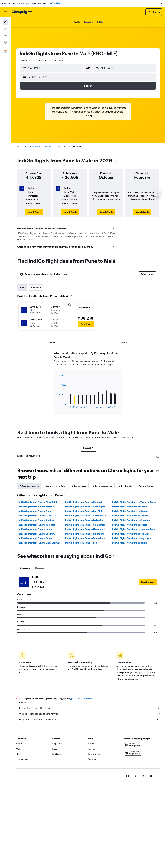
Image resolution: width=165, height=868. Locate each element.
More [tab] (124, 342)
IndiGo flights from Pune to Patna (35, 538)
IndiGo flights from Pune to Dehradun (84, 520)
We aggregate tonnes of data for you (90, 714)
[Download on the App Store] (133, 753)
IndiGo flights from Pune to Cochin (130, 507)
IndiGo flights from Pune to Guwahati (131, 520)
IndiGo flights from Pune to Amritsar (36, 520)
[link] (34, 212)
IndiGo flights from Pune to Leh (81, 543)
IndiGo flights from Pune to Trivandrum (85, 538)
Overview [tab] (25, 568)
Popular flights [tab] (146, 486)
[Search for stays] (5, 29)
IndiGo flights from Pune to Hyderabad (85, 529)
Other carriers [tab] (79, 486)
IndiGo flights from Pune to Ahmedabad (86, 516)
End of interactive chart (58, 406)
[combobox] (26, 60)
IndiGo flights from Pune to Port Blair (84, 511)
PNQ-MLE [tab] (88, 448)
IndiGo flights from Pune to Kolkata (130, 516)
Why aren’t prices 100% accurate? (90, 720)
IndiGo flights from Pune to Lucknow (37, 534)
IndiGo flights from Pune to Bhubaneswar (39, 543)
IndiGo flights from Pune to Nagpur (130, 511)
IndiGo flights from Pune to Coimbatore (85, 525)
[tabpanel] (88, 386)
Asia (27, 146)
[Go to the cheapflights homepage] (24, 12)
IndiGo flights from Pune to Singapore (85, 534)
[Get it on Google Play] (133, 745)
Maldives (36, 146)
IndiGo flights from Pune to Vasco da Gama (134, 502)
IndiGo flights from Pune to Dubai (35, 511)
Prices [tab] (52, 342)
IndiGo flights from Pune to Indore (130, 525)
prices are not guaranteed (82, 699)
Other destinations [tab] (102, 486)
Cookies (56, 3)
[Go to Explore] (5, 42)
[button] (161, 4)
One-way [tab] (36, 288)
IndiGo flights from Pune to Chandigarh (85, 507)
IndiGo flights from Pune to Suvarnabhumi (134, 529)
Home (19, 146)
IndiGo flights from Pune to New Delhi (37, 502)
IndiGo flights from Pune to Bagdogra (132, 538)
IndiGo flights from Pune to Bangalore (37, 516)
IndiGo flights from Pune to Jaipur (35, 529)
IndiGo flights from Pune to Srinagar (131, 534)
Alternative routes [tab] (29, 486)
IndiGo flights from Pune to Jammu (130, 543)
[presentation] (115, 161)
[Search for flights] (5, 22)
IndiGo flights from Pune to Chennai (83, 502)
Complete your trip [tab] (55, 486)
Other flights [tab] (125, 486)
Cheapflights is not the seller (90, 708)
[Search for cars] (5, 35)
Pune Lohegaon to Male (53, 146)
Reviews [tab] (40, 568)
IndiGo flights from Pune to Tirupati (36, 507)
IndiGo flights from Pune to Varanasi (36, 525)
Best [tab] (22, 288)
